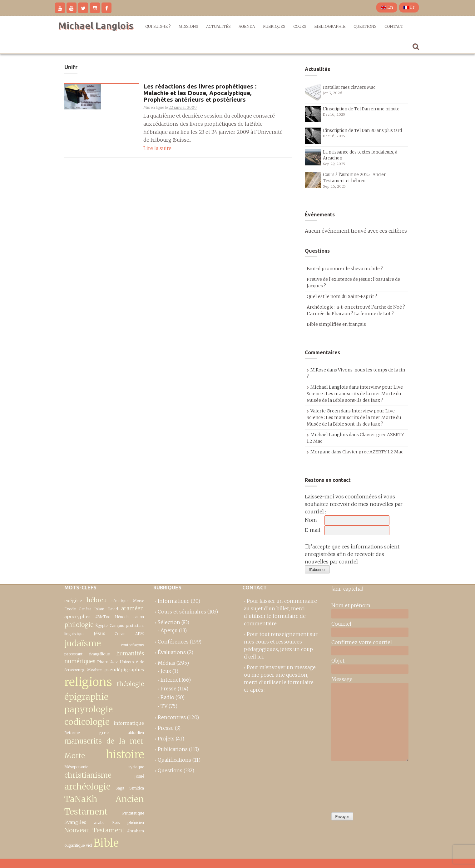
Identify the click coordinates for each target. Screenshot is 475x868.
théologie (130, 684)
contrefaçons (132, 645)
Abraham (136, 831)
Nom (311, 520)
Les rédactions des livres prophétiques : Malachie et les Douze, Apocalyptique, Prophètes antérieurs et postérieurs (200, 93)
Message (342, 679)
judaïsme (83, 643)
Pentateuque (133, 813)
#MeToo (103, 617)
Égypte (101, 626)
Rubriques (274, 26)
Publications (173, 749)
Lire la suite (157, 148)
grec (104, 733)
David (113, 609)
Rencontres (172, 717)
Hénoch (122, 617)
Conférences (173, 642)
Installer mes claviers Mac (349, 87)
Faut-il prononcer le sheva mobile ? (345, 269)
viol (89, 845)
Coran (120, 634)
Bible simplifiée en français (336, 324)
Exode (70, 609)
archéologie (87, 787)
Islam (99, 609)
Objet (338, 661)
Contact (394, 26)
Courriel (341, 624)
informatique (129, 723)
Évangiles (75, 822)
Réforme (72, 733)
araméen (133, 608)
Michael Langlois (96, 26)
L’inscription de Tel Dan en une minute (361, 109)
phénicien (136, 823)
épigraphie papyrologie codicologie (89, 709)
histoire (125, 754)
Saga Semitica (130, 788)
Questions (365, 26)
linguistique (74, 634)
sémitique (120, 601)
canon (139, 617)
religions (88, 682)
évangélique (99, 654)
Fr (409, 7)
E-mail (313, 530)
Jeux (166, 671)
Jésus (99, 633)
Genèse (85, 609)
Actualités (218, 26)
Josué (139, 776)
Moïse (139, 601)
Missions (188, 26)
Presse (168, 689)
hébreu (97, 600)
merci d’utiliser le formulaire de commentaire (275, 616)
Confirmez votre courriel (362, 642)
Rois (116, 823)
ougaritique (74, 845)
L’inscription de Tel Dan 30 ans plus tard (362, 131)
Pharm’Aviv (107, 662)
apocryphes (77, 617)
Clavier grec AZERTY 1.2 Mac (373, 452)
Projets (166, 739)
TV (164, 706)
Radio (167, 697)
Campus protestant (127, 626)
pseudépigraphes (124, 670)
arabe (99, 823)
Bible (106, 843)
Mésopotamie (76, 767)
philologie (79, 625)
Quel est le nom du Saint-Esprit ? (342, 296)
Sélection (169, 622)
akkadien (136, 733)
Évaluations (172, 652)
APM (140, 634)
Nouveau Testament (95, 830)
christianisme (88, 775)
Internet (171, 680)
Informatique (174, 601)
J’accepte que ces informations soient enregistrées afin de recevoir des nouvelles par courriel (352, 554)
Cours (300, 26)
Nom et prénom (351, 605)
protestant (73, 654)
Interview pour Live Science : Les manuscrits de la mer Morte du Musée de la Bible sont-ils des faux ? (355, 394)
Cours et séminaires (182, 612)
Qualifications (174, 760)
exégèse (73, 601)
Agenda (247, 26)
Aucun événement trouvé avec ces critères (356, 231)
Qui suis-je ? (158, 26)
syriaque (136, 767)
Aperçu (169, 630)
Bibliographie (330, 26)
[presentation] (357, 785)
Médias (166, 663)
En (387, 7)
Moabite (94, 670)
